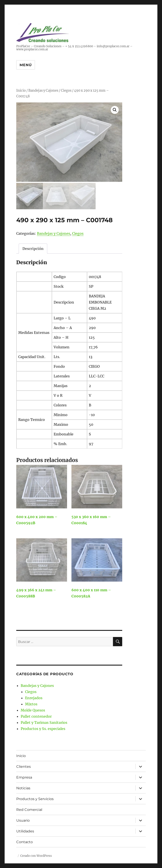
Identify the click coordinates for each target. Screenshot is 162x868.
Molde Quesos (33, 709)
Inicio (21, 91)
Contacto (25, 841)
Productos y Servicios (35, 798)
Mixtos (31, 703)
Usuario (23, 819)
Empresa (24, 776)
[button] (115, 110)
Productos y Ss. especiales (43, 728)
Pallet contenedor (36, 715)
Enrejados (34, 697)
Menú (26, 65)
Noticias (23, 787)
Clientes (24, 765)
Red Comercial (29, 809)
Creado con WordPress (36, 855)
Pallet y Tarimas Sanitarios (44, 722)
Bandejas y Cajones (43, 91)
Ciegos (66, 91)
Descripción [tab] (33, 248)
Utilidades (25, 830)
